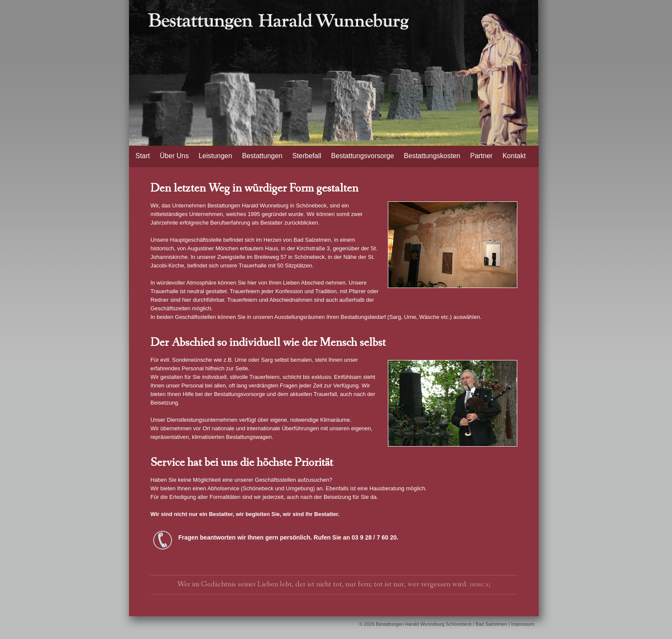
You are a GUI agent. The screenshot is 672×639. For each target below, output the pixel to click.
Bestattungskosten (432, 156)
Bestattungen (262, 156)
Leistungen (215, 156)
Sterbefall (307, 156)
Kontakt (514, 156)
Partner (481, 156)
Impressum (523, 624)
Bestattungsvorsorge (363, 156)
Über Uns (174, 156)
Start (143, 156)
